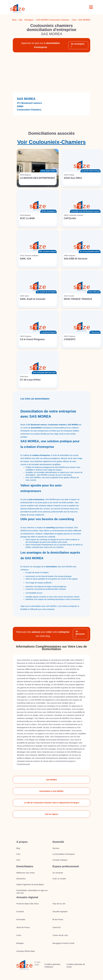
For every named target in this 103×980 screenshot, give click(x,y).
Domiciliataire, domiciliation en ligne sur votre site (32, 892)
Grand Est (57, 927)
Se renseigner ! (78, 45)
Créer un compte (59, 879)
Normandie (21, 919)
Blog (18, 848)
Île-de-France (58, 919)
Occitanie (20, 912)
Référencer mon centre (25, 873)
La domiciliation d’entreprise (64, 854)
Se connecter (58, 873)
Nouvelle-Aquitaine (60, 912)
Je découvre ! (80, 634)
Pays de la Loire (59, 904)
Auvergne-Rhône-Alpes (26, 951)
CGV (18, 860)
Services (56, 848)
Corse (19, 935)
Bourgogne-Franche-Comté (63, 943)
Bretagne (20, 943)
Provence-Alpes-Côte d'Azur (28, 904)
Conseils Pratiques (60, 860)
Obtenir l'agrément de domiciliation (30, 885)
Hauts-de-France (23, 927)
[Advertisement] (52, 72)
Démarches (21, 879)
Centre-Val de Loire (60, 935)
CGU (18, 854)
